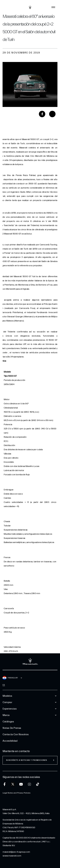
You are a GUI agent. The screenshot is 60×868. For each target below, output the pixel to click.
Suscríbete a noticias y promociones (27, 760)
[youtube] (21, 784)
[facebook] (5, 784)
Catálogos (8, 722)
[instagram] (29, 784)
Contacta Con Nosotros (16, 734)
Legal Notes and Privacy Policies (16, 793)
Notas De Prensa (12, 728)
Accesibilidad (10, 741)
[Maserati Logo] (30, 7)
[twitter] (13, 784)
